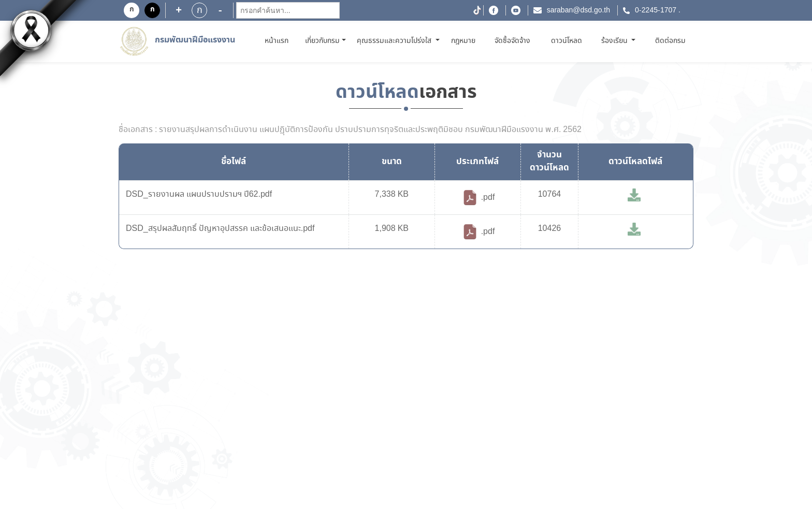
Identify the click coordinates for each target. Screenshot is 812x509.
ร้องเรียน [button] (615, 41)
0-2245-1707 (656, 10)
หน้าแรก (278, 41)
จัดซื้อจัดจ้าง (512, 41)
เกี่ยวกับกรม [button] (322, 41)
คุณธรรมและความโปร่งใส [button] (395, 41)
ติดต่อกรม (670, 41)
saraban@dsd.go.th (578, 10)
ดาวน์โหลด (567, 41)
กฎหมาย (463, 41)
